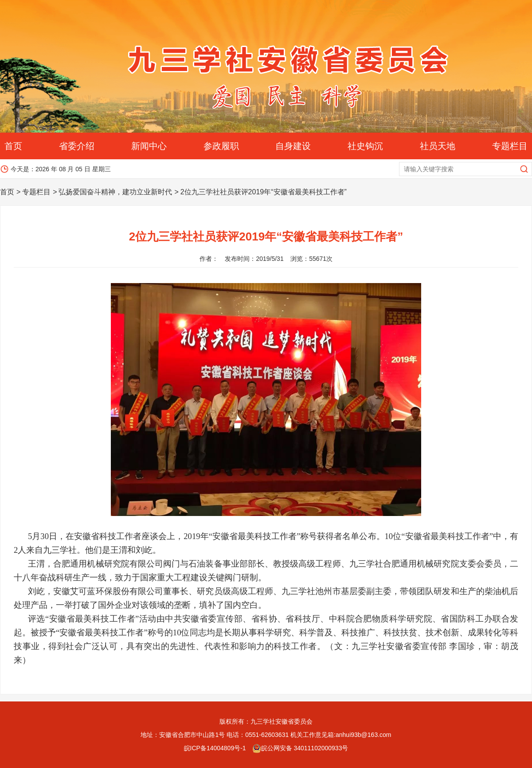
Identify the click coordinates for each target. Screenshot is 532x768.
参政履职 (221, 146)
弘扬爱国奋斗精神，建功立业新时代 (115, 192)
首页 (13, 146)
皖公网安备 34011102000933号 (300, 748)
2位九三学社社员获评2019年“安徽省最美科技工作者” (264, 192)
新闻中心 (149, 146)
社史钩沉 (365, 146)
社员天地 (438, 146)
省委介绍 (77, 146)
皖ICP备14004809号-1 (215, 748)
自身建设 (293, 146)
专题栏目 (510, 146)
